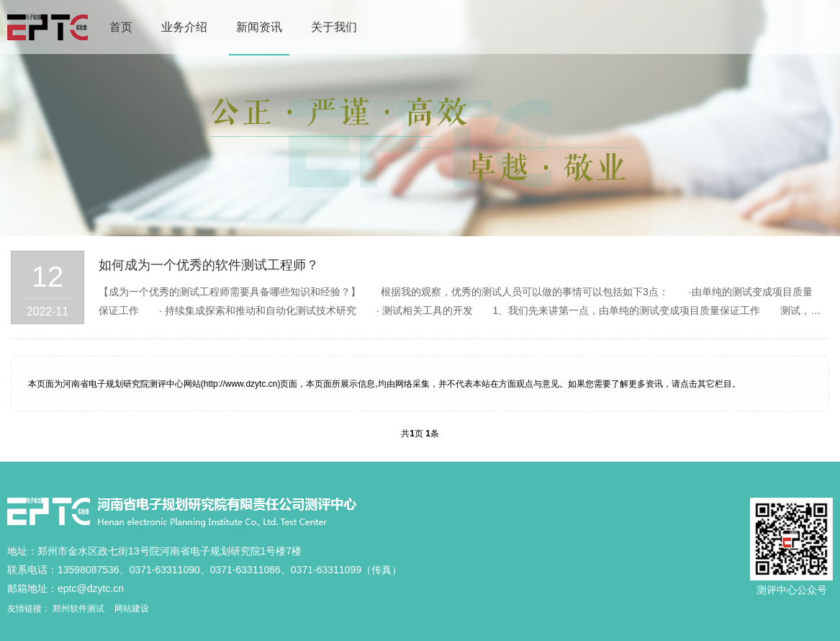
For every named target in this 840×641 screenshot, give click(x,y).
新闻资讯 (259, 27)
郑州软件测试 (78, 609)
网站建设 (132, 609)
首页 (121, 27)
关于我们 (334, 27)
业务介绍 (184, 27)
